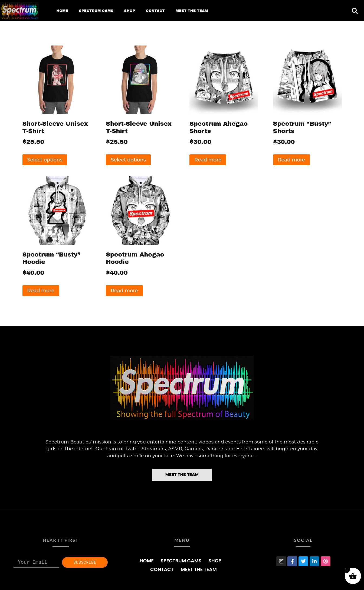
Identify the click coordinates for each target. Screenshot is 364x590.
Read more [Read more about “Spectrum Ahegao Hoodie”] (124, 291)
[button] (355, 11)
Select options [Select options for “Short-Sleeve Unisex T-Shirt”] (45, 160)
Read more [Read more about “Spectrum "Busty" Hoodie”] (41, 291)
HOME (62, 11)
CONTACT (155, 11)
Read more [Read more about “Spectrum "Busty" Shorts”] (291, 160)
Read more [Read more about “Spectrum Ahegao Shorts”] (208, 160)
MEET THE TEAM (192, 11)
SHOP (130, 11)
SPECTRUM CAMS (96, 11)
